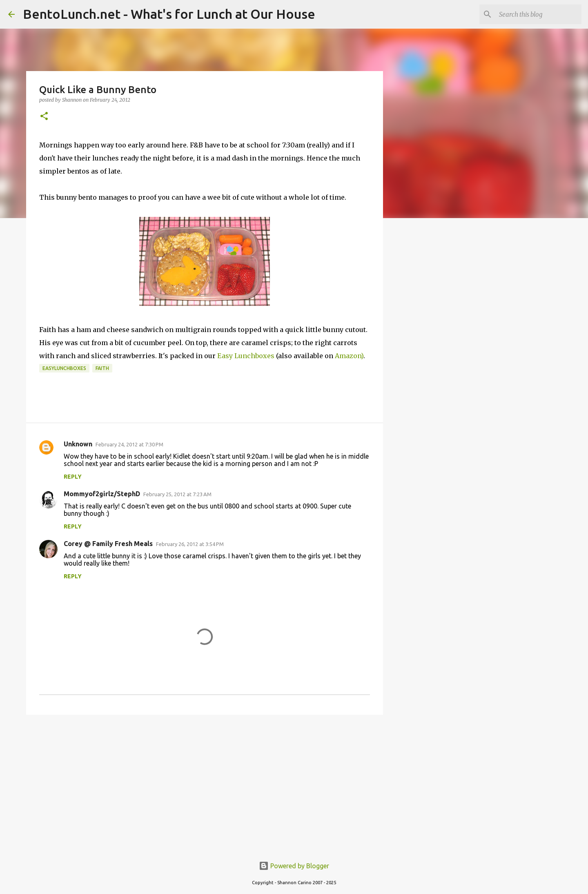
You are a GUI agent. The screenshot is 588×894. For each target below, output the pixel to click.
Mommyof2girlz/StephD (102, 494)
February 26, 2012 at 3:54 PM (190, 544)
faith (102, 368)
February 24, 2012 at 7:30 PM (129, 444)
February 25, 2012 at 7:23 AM (177, 494)
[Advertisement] (205, 784)
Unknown (78, 444)
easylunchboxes (64, 368)
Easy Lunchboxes (246, 356)
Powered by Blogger (294, 866)
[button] (44, 117)
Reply (73, 477)
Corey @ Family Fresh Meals (108, 544)
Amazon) (349, 356)
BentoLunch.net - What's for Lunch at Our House (169, 14)
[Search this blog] (539, 14)
